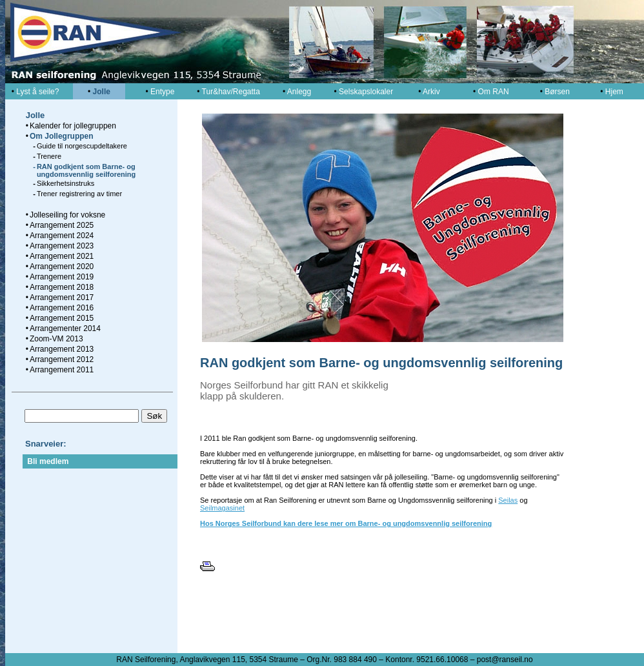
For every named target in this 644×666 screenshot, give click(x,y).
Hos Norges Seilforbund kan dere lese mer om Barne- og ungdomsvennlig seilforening (346, 523)
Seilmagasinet (222, 508)
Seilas (508, 500)
